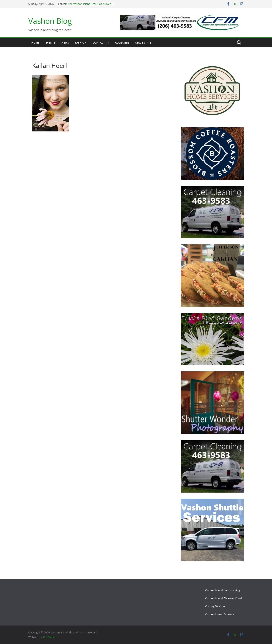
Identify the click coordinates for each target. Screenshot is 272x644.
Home (35, 43)
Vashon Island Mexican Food (223, 598)
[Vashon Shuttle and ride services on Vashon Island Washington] (212, 501)
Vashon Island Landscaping (223, 590)
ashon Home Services (220, 614)
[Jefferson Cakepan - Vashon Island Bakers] (212, 247)
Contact (99, 43)
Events (50, 43)
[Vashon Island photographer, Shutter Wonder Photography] (212, 374)
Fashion (81, 43)
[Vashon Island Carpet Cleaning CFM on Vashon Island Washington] (212, 188)
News (65, 43)
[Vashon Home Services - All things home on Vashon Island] (212, 61)
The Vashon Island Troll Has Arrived (90, 4)
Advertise (122, 43)
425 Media (49, 637)
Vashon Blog (50, 21)
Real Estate (143, 43)
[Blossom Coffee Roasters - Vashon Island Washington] (212, 130)
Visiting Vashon (215, 606)
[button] (107, 43)
